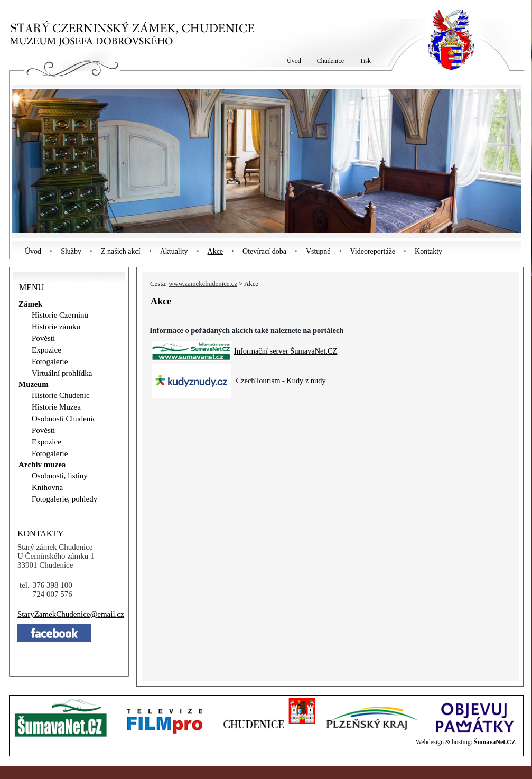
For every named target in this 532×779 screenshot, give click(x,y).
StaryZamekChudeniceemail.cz (71, 614)
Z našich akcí (121, 251)
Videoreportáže (373, 251)
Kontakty (428, 251)
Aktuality (174, 251)
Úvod (33, 251)
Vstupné (318, 251)
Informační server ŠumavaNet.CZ (286, 351)
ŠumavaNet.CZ (495, 742)
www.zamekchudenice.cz (203, 284)
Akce (216, 251)
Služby (71, 251)
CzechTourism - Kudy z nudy (281, 381)
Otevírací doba (264, 251)
